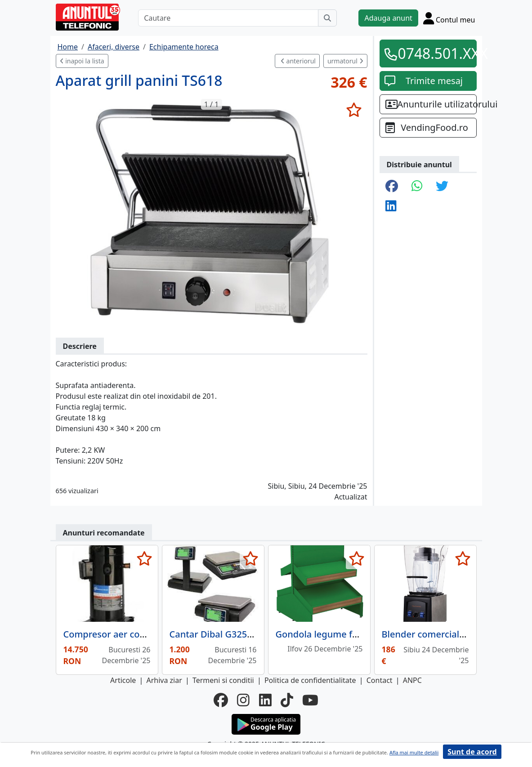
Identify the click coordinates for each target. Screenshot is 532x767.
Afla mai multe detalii (414, 752)
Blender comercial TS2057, (438, 634)
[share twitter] (442, 187)
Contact (380, 680)
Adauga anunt (388, 18)
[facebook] (221, 700)
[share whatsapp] (417, 187)
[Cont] (449, 18)
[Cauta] (327, 18)
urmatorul (345, 61)
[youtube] (310, 700)
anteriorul (298, 61)
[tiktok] (287, 700)
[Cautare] (228, 18)
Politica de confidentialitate (310, 680)
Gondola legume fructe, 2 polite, (345, 634)
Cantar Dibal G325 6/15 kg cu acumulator (258, 634)
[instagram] (243, 700)
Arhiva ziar (164, 680)
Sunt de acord (472, 752)
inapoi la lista (82, 61)
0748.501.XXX (434, 53)
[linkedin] (265, 700)
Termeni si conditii (223, 680)
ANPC (412, 680)
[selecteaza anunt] (354, 110)
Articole (123, 680)
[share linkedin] (391, 206)
